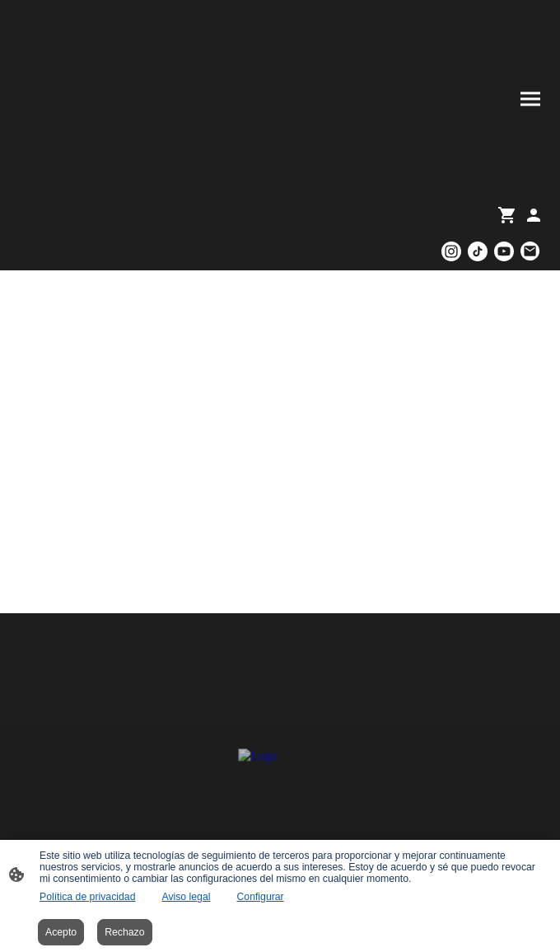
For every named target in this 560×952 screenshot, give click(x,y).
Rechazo (124, 932)
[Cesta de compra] (511, 215)
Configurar (260, 897)
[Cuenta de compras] (534, 215)
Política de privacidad (87, 897)
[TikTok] (478, 251)
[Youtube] (504, 251)
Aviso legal (186, 897)
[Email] (530, 251)
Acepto (61, 932)
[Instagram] (451, 251)
